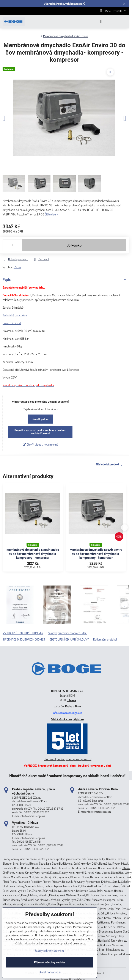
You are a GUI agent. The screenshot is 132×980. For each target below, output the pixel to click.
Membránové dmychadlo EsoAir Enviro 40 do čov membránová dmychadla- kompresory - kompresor (33, 554)
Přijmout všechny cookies (50, 962)
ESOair (17, 267)
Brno (78, 706)
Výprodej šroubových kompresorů (64, 4)
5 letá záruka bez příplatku (67, 719)
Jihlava (71, 700)
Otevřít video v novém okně (40, 444)
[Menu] (124, 22)
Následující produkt (109, 464)
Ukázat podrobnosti (50, 972)
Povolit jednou (40, 419)
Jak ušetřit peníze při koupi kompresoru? (68, 759)
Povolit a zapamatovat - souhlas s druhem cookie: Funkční (40, 432)
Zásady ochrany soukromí (50, 951)
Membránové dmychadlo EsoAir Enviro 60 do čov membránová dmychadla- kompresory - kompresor (96, 554)
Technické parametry (15, 315)
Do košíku (74, 245)
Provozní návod (12, 323)
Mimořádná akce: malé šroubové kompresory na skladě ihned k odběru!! (67, 775)
